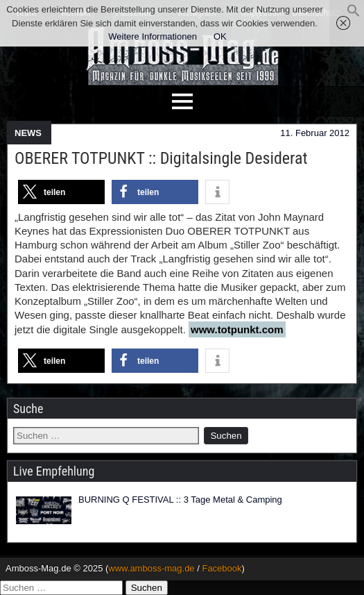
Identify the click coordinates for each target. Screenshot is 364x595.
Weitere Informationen (153, 36)
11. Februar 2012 (315, 133)
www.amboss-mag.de (151, 568)
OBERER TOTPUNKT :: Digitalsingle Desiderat (161, 158)
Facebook (222, 568)
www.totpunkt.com (237, 329)
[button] (354, 14)
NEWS (28, 133)
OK (220, 36)
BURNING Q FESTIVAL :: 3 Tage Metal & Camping (180, 500)
